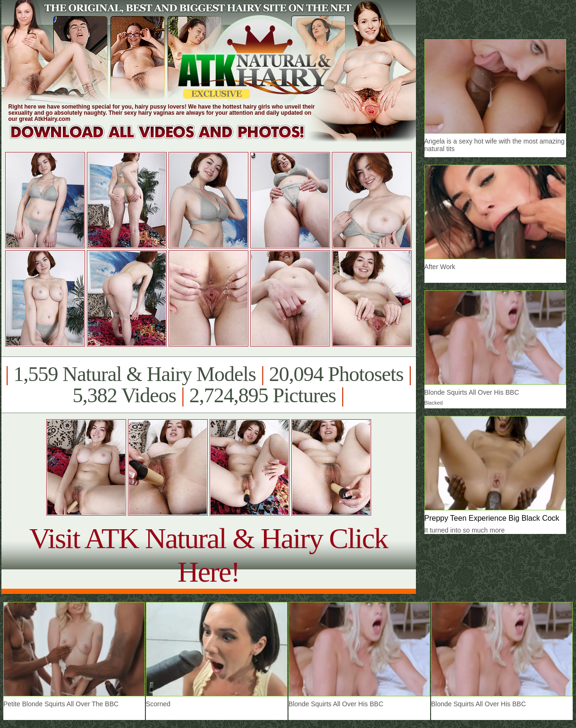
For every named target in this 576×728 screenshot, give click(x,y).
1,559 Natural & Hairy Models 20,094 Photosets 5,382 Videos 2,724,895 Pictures (208, 385)
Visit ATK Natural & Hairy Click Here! (208, 555)
